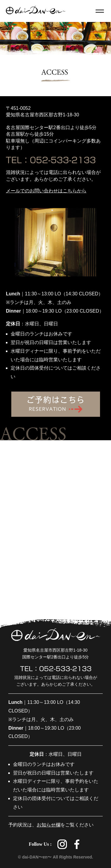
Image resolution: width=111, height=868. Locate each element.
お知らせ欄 (49, 825)
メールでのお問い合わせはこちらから (46, 191)
